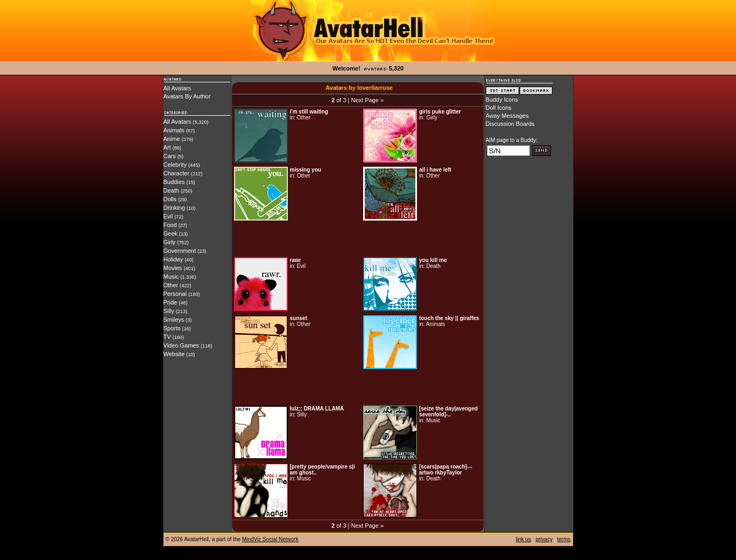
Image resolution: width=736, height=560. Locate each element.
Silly (169, 311)
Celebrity (175, 165)
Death (171, 190)
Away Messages (507, 116)
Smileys (174, 320)
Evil (168, 216)
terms (564, 539)
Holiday (174, 259)
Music (171, 277)
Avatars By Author (187, 96)
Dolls (170, 199)
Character (176, 173)
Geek (171, 233)
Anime (172, 139)
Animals (174, 130)
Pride (171, 302)
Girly (170, 242)
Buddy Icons (502, 100)
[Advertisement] (358, 239)
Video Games (181, 345)
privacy (544, 539)
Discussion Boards (510, 124)
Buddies (174, 182)
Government (180, 251)
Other (171, 285)
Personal (175, 294)
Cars (170, 156)
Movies (173, 268)
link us (523, 539)
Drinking (174, 208)
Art (167, 147)
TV (167, 337)
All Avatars (178, 88)
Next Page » (367, 100)
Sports (172, 328)
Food (170, 225)
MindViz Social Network (270, 539)
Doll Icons (499, 108)
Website (174, 354)
